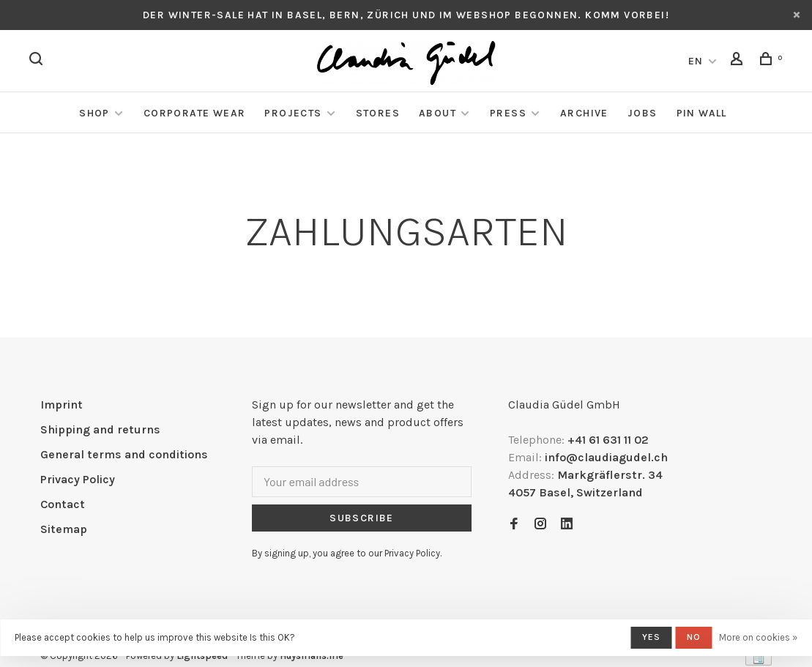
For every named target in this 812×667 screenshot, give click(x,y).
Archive (584, 113)
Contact (63, 504)
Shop (94, 113)
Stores (378, 113)
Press (508, 113)
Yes (652, 637)
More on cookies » (758, 637)
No (694, 637)
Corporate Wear (195, 113)
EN (696, 61)
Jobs (642, 113)
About (437, 113)
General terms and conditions (124, 454)
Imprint (62, 405)
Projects (293, 113)
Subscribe (362, 518)
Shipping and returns (100, 429)
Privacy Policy (78, 479)
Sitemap (64, 529)
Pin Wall (702, 113)
